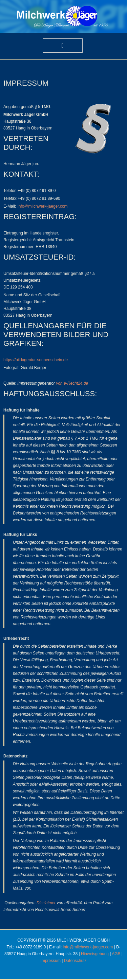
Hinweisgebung (95, 954)
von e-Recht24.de (72, 383)
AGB (116, 954)
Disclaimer (46, 903)
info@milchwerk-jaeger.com (43, 206)
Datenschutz (75, 961)
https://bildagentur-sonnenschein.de (36, 360)
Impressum (51, 961)
